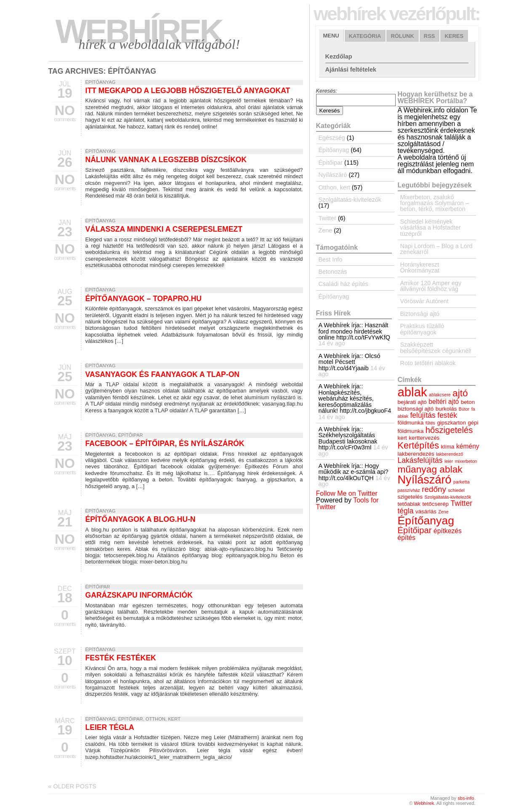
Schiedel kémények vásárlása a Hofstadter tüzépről (431, 228)
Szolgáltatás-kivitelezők (350, 200)
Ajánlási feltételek (351, 69)
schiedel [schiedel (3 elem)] (456, 490)
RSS (430, 36)
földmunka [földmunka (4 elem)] (411, 423)
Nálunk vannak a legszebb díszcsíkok (166, 160)
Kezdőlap (339, 56)
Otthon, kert (163, 719)
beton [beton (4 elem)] (468, 402)
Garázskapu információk (139, 595)
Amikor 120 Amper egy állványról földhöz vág (431, 286)
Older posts (72, 786)
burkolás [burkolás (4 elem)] (446, 409)
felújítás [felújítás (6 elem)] (423, 415)
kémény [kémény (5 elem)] (468, 446)
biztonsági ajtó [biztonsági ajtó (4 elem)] (416, 409)
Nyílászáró (333, 175)
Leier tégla (110, 727)
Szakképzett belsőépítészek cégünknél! (436, 347)
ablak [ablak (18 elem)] (412, 392)
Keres (454, 36)
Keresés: (327, 91)
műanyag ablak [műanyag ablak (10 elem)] (430, 469)
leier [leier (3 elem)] (449, 461)
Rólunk (402, 36)
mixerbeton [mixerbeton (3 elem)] (466, 461)
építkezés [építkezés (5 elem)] (448, 531)
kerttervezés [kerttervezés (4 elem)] (424, 438)
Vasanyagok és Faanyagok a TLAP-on (163, 374)
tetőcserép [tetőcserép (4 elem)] (435, 504)
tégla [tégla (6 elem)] (406, 511)
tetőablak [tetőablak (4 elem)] (409, 504)
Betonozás (333, 272)
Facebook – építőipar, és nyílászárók (165, 443)
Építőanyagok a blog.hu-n (141, 519)
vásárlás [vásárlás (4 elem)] (426, 512)
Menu (331, 36)
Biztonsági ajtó (420, 314)
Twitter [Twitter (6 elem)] (461, 503)
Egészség (332, 138)
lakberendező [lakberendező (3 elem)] (450, 454)
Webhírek (139, 31)
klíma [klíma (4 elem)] (448, 447)
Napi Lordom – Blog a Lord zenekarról (436, 249)
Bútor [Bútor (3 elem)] (464, 409)
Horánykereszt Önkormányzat (420, 267)
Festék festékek (121, 658)
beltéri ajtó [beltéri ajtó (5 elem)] (444, 402)
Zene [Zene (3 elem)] (443, 512)
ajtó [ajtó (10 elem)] (460, 393)
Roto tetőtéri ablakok (428, 363)
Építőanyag (101, 82)
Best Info (331, 259)
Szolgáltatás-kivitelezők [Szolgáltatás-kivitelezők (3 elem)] (448, 497)
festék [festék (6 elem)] (447, 415)
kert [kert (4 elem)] (402, 438)
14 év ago (332, 343)
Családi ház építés (343, 284)
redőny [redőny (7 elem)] (434, 489)
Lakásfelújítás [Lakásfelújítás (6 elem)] (420, 460)
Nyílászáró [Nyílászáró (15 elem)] (425, 479)
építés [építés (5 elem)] (407, 538)
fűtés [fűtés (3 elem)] (430, 423)
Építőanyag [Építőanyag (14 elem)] (426, 521)
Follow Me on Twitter (347, 493)
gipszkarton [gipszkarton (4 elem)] (451, 423)
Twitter (327, 218)
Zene (326, 230)
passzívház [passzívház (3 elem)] (409, 490)
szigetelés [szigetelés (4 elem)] (410, 497)
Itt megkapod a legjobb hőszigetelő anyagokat (188, 91)
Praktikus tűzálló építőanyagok (422, 329)
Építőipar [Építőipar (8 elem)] (415, 530)
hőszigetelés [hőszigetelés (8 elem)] (449, 430)
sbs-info (466, 798)
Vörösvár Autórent (424, 301)
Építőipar (131, 435)
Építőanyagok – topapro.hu (144, 299)
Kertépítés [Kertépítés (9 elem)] (419, 445)
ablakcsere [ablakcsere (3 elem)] (440, 395)
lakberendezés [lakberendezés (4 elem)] (416, 454)
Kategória (365, 36)
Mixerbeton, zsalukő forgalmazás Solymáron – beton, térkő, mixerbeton (435, 203)
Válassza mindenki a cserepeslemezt (164, 229)
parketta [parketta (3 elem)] (462, 482)
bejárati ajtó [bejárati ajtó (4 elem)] (412, 402)
